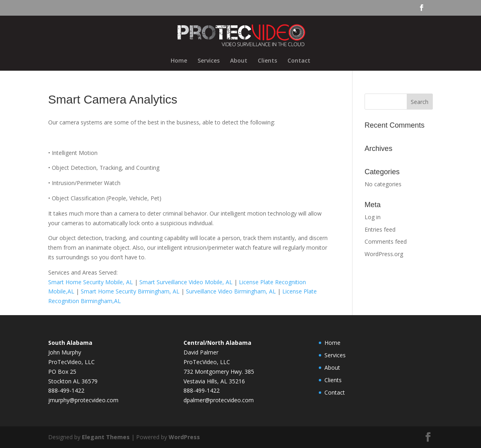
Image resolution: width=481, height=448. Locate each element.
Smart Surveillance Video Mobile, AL (186, 282)
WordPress (184, 437)
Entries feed (380, 229)
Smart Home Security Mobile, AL (91, 282)
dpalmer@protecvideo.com (219, 400)
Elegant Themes (106, 437)
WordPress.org (384, 254)
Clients (267, 61)
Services (209, 61)
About (239, 61)
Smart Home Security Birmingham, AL (130, 291)
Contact (299, 61)
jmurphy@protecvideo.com (83, 400)
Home (179, 61)
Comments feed (386, 241)
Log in (373, 217)
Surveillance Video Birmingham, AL (231, 291)
